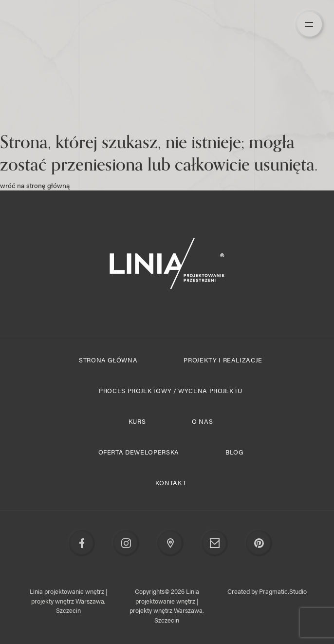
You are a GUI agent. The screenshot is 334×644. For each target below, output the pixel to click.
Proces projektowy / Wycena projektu (171, 390)
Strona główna (108, 360)
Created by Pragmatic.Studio (267, 591)
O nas (202, 421)
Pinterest (260, 544)
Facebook (82, 544)
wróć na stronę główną (35, 185)
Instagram (127, 544)
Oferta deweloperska (139, 452)
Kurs (137, 421)
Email (215, 544)
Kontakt (171, 483)
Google (171, 544)
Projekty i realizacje (223, 360)
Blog (234, 452)
